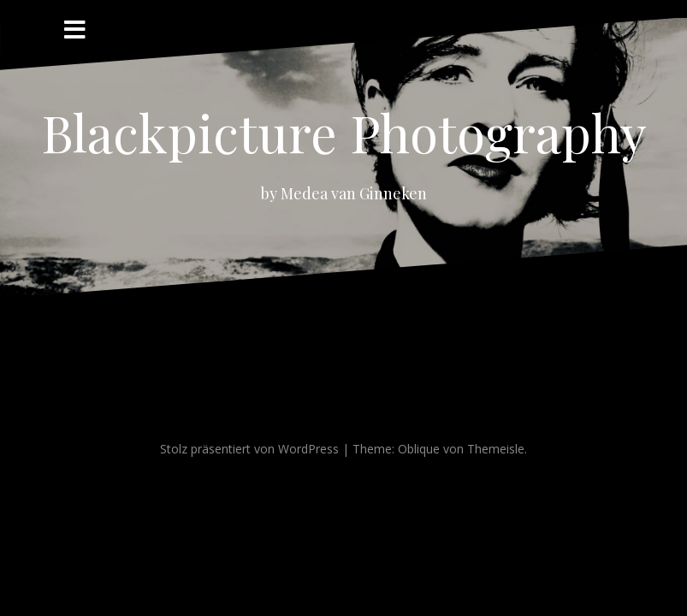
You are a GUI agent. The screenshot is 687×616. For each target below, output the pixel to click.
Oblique (419, 449)
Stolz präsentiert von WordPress (249, 449)
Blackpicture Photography (344, 132)
